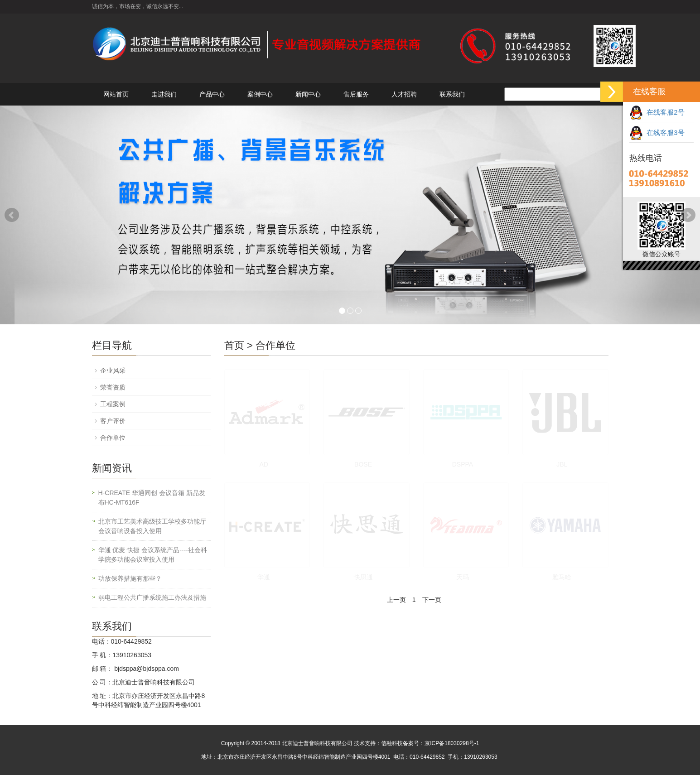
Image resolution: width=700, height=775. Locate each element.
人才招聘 (404, 94)
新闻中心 (308, 94)
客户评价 (113, 421)
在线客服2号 (657, 112)
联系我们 (452, 94)
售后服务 (356, 94)
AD (263, 464)
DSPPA (463, 464)
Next (688, 215)
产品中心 (212, 94)
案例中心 (260, 94)
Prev (12, 215)
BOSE (363, 464)
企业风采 (113, 371)
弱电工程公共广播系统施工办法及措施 (152, 597)
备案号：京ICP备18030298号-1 (441, 743)
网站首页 (116, 94)
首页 (234, 345)
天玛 (463, 577)
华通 (264, 577)
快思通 (363, 577)
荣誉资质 (113, 387)
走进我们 (164, 94)
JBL (562, 464)
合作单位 (275, 345)
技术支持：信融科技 (378, 743)
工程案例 (113, 404)
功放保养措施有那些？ (130, 578)
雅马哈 (562, 577)
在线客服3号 (657, 132)
